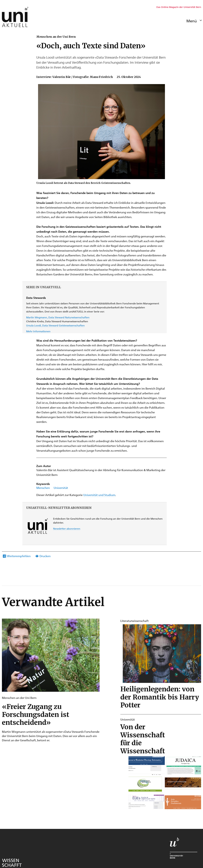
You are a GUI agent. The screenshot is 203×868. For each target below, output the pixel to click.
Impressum (106, 831)
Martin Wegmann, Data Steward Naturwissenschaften (58, 317)
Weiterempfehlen (19, 556)
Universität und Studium (99, 495)
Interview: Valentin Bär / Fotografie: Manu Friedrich (75, 77)
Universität (61, 488)
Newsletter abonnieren (67, 529)
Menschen (43, 488)
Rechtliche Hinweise (84, 831)
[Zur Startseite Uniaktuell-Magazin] (15, 17)
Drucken (45, 556)
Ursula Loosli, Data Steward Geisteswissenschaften (55, 325)
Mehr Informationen (38, 331)
